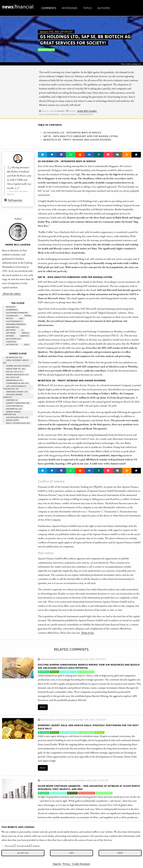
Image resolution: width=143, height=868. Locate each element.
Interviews (69, 8)
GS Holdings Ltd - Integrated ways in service (72, 133)
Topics (87, 8)
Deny (120, 853)
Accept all (23, 853)
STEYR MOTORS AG (13, 406)
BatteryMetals (12, 339)
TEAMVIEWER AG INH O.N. (16, 383)
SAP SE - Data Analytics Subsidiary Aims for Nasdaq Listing (81, 136)
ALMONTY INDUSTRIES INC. (17, 403)
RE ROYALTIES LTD (13, 357)
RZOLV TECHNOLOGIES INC (17, 423)
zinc (20, 318)
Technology (11, 316)
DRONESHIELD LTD (13, 380)
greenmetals (11, 327)
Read (43, 707)
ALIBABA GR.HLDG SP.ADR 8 (17, 366)
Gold (25, 345)
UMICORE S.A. (11, 400)
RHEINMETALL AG (13, 409)
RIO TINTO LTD (11, 377)
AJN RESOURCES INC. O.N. (16, 417)
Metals (8, 318)
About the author (12, 294)
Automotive (11, 345)
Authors (104, 8)
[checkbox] (3, 846)
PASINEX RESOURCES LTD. (16, 375)
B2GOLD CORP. (11, 420)
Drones (24, 333)
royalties (10, 307)
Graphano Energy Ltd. (16, 392)
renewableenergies (15, 324)
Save (72, 853)
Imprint (57, 864)
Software (10, 333)
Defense (9, 336)
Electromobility (13, 321)
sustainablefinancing (16, 313)
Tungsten (10, 342)
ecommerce (11, 310)
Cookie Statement (81, 864)
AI (21, 330)
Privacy (67, 864)
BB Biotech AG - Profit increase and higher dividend (77, 140)
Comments (49, 8)
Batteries (10, 330)
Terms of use (87, 633)
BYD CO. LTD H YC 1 (13, 372)
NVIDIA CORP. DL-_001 (14, 369)
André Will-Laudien (87, 111)
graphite (23, 336)
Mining (27, 316)
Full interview (15, 200)
